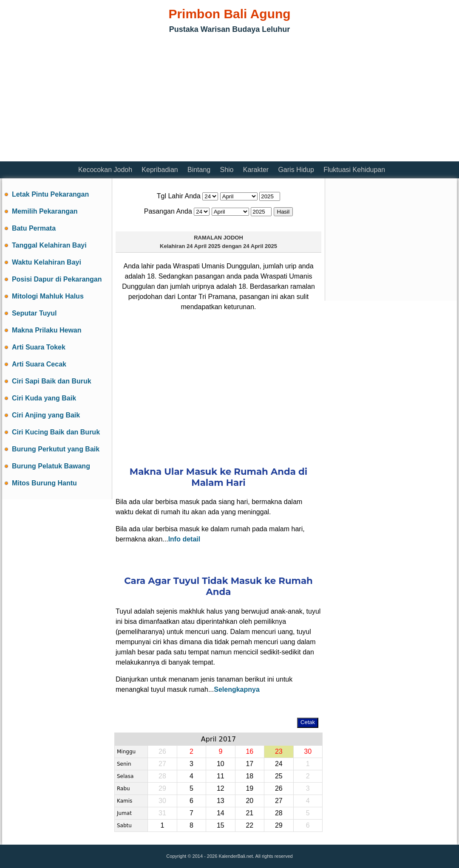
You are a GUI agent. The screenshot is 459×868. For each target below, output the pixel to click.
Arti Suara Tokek (39, 347)
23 (279, 751)
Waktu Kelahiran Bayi (47, 262)
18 (249, 776)
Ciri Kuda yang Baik (44, 398)
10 (221, 764)
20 (249, 801)
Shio (227, 170)
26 (279, 788)
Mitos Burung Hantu (44, 483)
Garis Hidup (296, 170)
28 (279, 813)
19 (249, 788)
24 (279, 764)
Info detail (184, 539)
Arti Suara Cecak (39, 364)
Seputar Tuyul (34, 313)
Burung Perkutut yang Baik (56, 449)
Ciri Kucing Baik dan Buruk (56, 432)
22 (249, 825)
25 (279, 776)
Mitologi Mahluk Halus (48, 296)
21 (249, 813)
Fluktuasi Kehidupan (354, 170)
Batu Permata (34, 228)
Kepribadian (160, 170)
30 (308, 751)
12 (221, 788)
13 (221, 801)
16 (249, 751)
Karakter (256, 170)
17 (249, 764)
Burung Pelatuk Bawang (51, 466)
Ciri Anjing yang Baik (46, 415)
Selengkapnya (237, 689)
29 (279, 825)
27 (279, 801)
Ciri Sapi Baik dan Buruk (52, 381)
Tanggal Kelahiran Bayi (49, 245)
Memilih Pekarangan (45, 211)
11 (221, 776)
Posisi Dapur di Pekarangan (57, 279)
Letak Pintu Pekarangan (50, 194)
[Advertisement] (102, 100)
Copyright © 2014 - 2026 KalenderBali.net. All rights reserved (229, 856)
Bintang (199, 170)
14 (221, 813)
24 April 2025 (204, 246)
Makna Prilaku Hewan (47, 330)
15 (221, 825)
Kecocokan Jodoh (105, 170)
